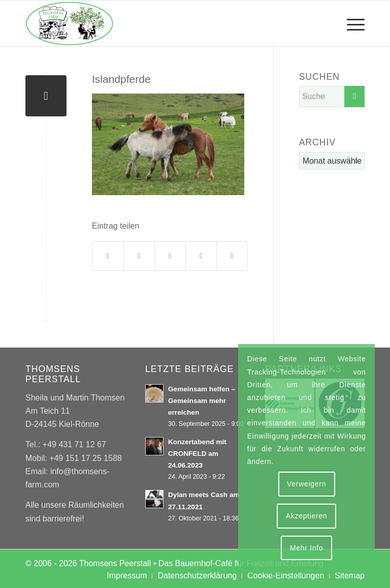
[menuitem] (351, 23)
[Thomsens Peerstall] (70, 23)
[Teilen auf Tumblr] (201, 256)
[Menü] (351, 23)
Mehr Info (306, 548)
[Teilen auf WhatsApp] (170, 256)
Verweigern (306, 484)
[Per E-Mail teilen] (232, 256)
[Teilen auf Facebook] (108, 256)
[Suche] (332, 97)
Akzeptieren (307, 516)
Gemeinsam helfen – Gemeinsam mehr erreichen (202, 401)
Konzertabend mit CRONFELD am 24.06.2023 (197, 454)
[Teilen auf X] (139, 256)
